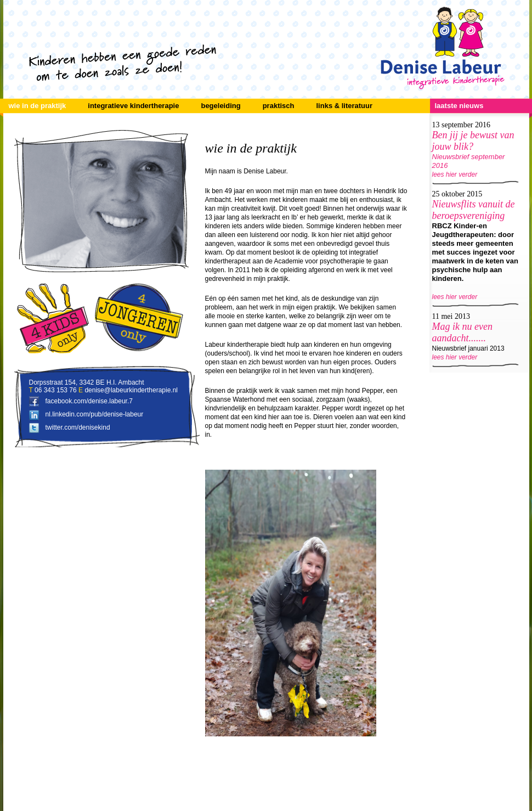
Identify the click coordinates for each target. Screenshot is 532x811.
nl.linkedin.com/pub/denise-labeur (95, 414)
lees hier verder (455, 174)
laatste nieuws (459, 106)
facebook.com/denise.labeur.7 (89, 401)
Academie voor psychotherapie (320, 261)
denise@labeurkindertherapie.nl (131, 390)
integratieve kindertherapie (133, 106)
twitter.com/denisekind (78, 427)
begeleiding (220, 106)
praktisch (279, 106)
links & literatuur (344, 106)
